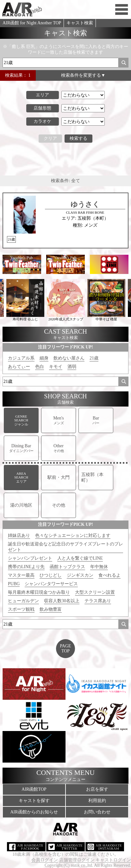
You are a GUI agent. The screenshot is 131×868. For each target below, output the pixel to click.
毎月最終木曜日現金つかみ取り (39, 592)
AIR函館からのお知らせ (34, 812)
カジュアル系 (21, 358)
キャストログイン (113, 860)
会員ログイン (45, 860)
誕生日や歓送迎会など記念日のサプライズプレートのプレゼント (65, 547)
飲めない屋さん (69, 358)
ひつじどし (51, 575)
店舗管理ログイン (77, 860)
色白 (40, 367)
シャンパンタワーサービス (51, 584)
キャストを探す (34, 801)
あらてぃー (19, 367)
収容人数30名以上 (62, 601)
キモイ (56, 367)
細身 (44, 358)
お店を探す (97, 789)
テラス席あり (98, 601)
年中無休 (99, 567)
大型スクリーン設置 (95, 592)
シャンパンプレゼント (30, 558)
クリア (50, 138)
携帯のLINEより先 (26, 567)
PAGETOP (65, 648)
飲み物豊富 (51, 609)
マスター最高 (21, 575)
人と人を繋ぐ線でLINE (80, 558)
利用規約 (97, 801)
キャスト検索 (80, 23)
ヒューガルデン (23, 601)
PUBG (14, 584)
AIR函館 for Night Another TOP (32, 23)
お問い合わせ (97, 812)
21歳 (94, 358)
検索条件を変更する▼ (83, 75)
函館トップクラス (67, 567)
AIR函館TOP (34, 789)
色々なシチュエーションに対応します (73, 535)
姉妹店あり (19, 535)
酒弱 (72, 367)
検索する (78, 138)
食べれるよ (109, 575)
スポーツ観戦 (21, 609)
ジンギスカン (80, 575)
